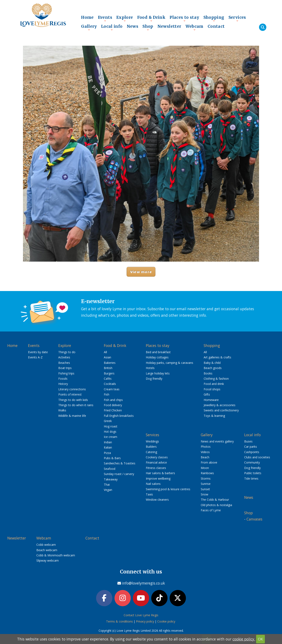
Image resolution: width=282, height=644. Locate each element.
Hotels (150, 368)
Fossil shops (212, 389)
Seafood (110, 469)
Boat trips (65, 368)
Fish (107, 394)
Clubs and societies (257, 457)
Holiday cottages (157, 357)
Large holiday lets (158, 373)
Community (252, 462)
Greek (108, 421)
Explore (125, 18)
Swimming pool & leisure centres (168, 489)
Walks (62, 410)
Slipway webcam (48, 560)
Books (208, 373)
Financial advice (156, 462)
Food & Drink (151, 18)
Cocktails (110, 384)
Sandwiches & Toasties (120, 463)
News (133, 26)
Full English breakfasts (119, 416)
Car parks (251, 447)
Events (105, 18)
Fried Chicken (113, 410)
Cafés (108, 379)
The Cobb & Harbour (215, 500)
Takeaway (111, 479)
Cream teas (112, 389)
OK (260, 639)
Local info (112, 27)
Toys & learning (214, 416)
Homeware (211, 400)
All (105, 352)
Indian (108, 442)
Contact (216, 26)
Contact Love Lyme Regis (141, 615)
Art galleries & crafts (217, 357)
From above (209, 462)
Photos (206, 447)
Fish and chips (113, 400)
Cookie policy (166, 621)
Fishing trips (66, 373)
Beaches (64, 363)
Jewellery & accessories (220, 405)
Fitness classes (156, 468)
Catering (151, 452)
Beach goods (213, 368)
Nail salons (153, 484)
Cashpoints (252, 452)
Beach (205, 457)
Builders (151, 447)
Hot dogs (110, 432)
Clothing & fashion (216, 379)
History (63, 384)
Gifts (207, 394)
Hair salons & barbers (160, 473)
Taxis (149, 494)
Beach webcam (47, 550)
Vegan (108, 490)
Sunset (205, 489)
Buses (248, 441)
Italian (108, 447)
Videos (205, 452)
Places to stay (184, 18)
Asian (107, 357)
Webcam (194, 27)
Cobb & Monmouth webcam (56, 555)
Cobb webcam (46, 545)
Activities (64, 357)
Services (237, 18)
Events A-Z (35, 357)
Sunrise (206, 484)
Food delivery (113, 405)
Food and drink (214, 384)
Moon (205, 468)
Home (87, 17)
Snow (205, 494)
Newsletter (169, 26)
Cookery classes (157, 457)
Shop (148, 27)
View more (141, 272)
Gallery (89, 27)
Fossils (63, 379)
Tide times (251, 478)
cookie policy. (244, 639)
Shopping (214, 18)
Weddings (152, 441)
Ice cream (111, 437)
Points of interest (70, 394)
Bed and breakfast (158, 352)
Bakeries (110, 363)
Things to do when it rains (76, 405)
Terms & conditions (119, 621)
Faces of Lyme (211, 510)
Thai (107, 485)
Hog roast (111, 426)
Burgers (109, 373)
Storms (206, 478)
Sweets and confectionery (221, 410)
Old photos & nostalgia (216, 505)
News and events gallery (217, 441)
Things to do (67, 352)
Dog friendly (154, 379)
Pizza (107, 453)
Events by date (38, 352)
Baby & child (212, 363)
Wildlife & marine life (72, 416)
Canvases (254, 519)
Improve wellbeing (158, 478)
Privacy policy (145, 621)
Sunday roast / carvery (119, 474)
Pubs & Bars (112, 458)
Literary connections (72, 389)
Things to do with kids (73, 400)
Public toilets (253, 473)
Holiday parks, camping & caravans (170, 363)
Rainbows (207, 473)
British (108, 368)
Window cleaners (157, 500)
